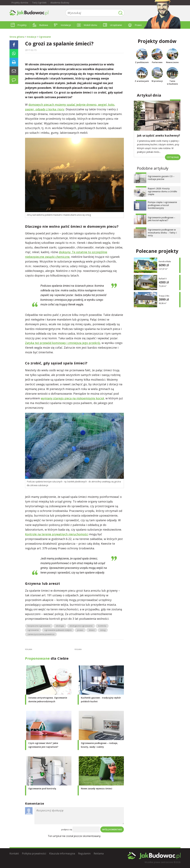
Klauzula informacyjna (62, 853)
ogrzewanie (33, 630)
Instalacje (62, 25)
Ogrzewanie (45, 37)
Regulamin (84, 853)
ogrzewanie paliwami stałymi (58, 630)
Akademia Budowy (60, 3)
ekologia (60, 626)
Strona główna (17, 37)
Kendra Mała (165, 261)
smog (103, 630)
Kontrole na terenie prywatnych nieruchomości (57, 534)
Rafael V (163, 278)
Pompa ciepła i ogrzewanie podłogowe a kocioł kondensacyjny (162, 205)
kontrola (102, 626)
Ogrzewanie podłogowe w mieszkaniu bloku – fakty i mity (162, 232)
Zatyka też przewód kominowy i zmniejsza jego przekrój (63, 343)
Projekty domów (20, 3)
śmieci (92, 630)
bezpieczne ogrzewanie (39, 626)
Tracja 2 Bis (164, 296)
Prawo (135, 25)
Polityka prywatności (34, 853)
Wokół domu (87, 25)
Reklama (99, 853)
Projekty (19, 25)
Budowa (40, 25)
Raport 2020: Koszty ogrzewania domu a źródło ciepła (162, 191)
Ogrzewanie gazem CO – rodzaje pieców (161, 178)
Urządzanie (113, 25)
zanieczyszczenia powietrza (41, 634)
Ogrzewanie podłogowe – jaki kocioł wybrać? (162, 219)
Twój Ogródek (39, 3)
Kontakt (14, 853)
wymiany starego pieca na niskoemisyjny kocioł (72, 398)
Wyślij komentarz (112, 829)
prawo (80, 630)
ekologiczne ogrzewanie (81, 626)
